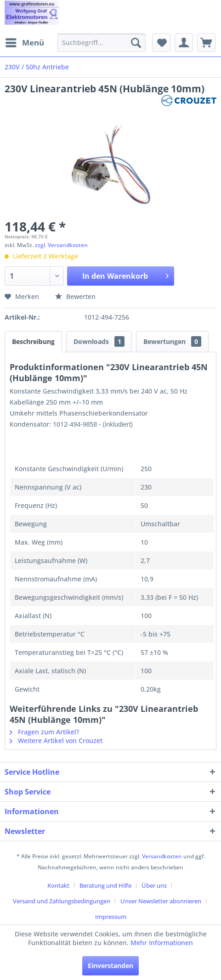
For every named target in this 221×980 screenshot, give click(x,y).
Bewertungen (172, 341)
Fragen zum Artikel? (44, 732)
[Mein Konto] (184, 43)
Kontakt (58, 885)
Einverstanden (110, 966)
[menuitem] (24, 43)
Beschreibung (33, 341)
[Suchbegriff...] (102, 43)
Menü (25, 42)
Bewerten (75, 296)
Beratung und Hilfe (105, 885)
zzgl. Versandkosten (61, 245)
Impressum (111, 917)
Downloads (99, 341)
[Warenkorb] (206, 43)
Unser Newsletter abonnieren (161, 901)
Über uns (154, 885)
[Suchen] (136, 43)
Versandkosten (162, 856)
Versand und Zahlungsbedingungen (62, 901)
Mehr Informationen (162, 943)
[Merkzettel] (161, 43)
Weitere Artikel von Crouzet (56, 741)
